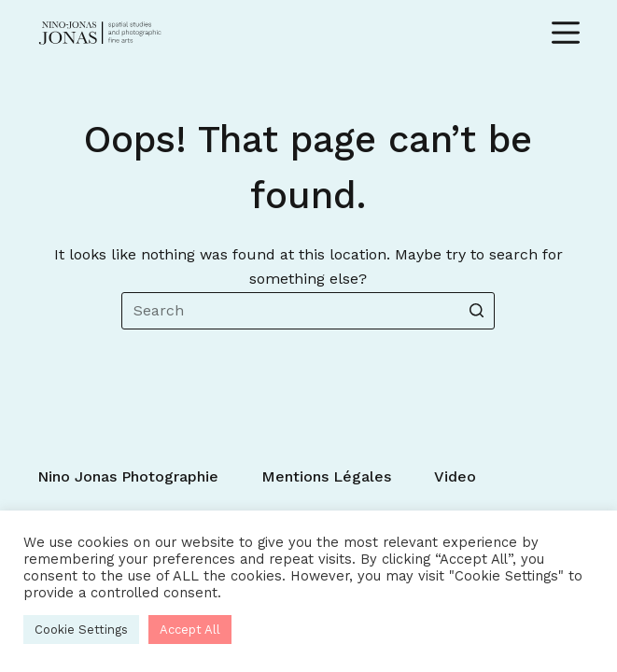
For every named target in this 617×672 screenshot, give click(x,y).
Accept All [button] (190, 630)
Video (455, 476)
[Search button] (476, 311)
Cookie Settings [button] (81, 630)
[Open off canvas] (566, 33)
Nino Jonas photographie (128, 476)
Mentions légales (326, 476)
